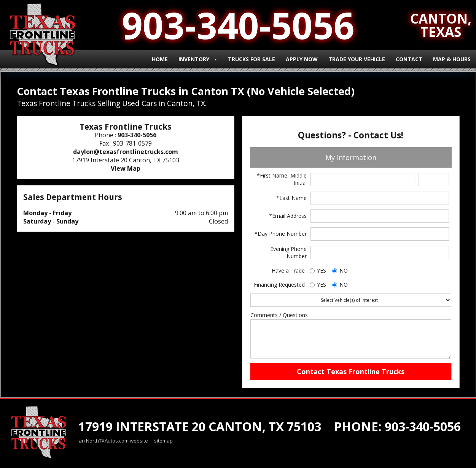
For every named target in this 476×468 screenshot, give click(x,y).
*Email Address (288, 216)
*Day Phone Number (281, 234)
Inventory (194, 59)
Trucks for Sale (252, 59)
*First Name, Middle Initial (282, 179)
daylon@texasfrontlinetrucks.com (126, 152)
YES (322, 270)
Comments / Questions (279, 315)
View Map (126, 168)
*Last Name (291, 198)
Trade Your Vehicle (357, 59)
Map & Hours (452, 59)
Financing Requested (279, 285)
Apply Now (302, 59)
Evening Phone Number (288, 252)
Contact (409, 59)
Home (160, 59)
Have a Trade (288, 270)
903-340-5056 (137, 135)
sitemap (163, 441)
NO (344, 270)
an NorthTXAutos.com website (113, 441)
